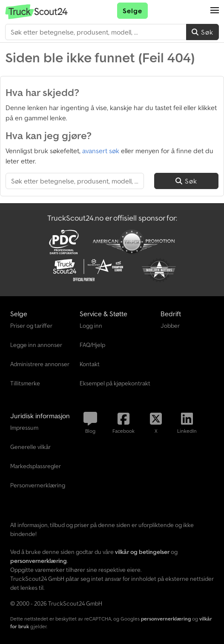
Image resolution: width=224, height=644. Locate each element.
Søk (202, 32)
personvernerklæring (166, 619)
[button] (215, 11)
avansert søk (101, 151)
